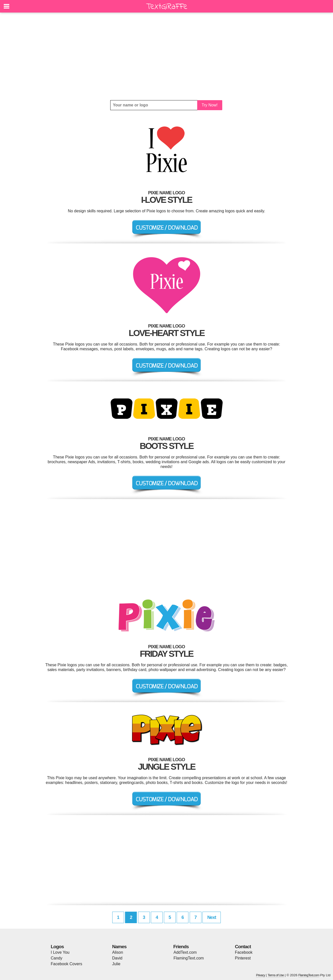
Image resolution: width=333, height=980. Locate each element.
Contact (243, 947)
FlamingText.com (189, 958)
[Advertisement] (167, 56)
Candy (57, 958)
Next (212, 917)
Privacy (261, 975)
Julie (116, 964)
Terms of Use (276, 975)
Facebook (244, 952)
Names (119, 947)
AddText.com (185, 952)
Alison (118, 952)
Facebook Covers (67, 964)
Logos (57, 947)
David (117, 958)
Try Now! (210, 105)
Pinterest (243, 958)
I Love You (60, 952)
